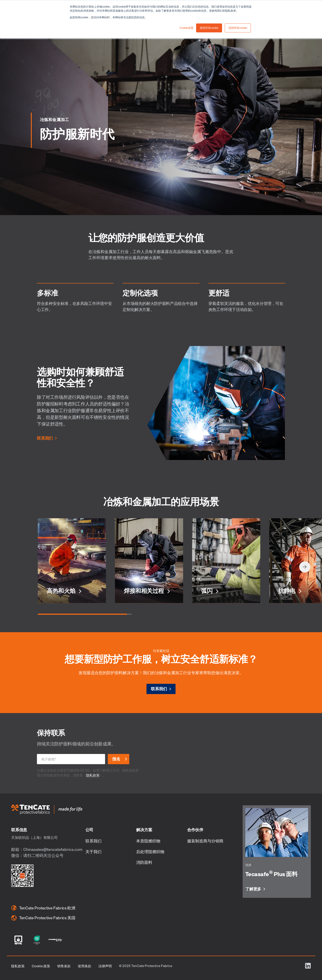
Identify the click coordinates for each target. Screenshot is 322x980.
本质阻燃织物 (148, 841)
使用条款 (85, 966)
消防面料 (144, 862)
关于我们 (93, 852)
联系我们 (45, 438)
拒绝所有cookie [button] (238, 28)
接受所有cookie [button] (209, 28)
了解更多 (253, 889)
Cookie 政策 (41, 966)
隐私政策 (93, 775)
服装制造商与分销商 (205, 841)
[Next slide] (305, 567)
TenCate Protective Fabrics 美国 (43, 918)
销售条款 (64, 966)
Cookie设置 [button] (186, 28)
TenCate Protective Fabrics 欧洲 (43, 908)
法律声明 (105, 966)
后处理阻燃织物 (150, 852)
